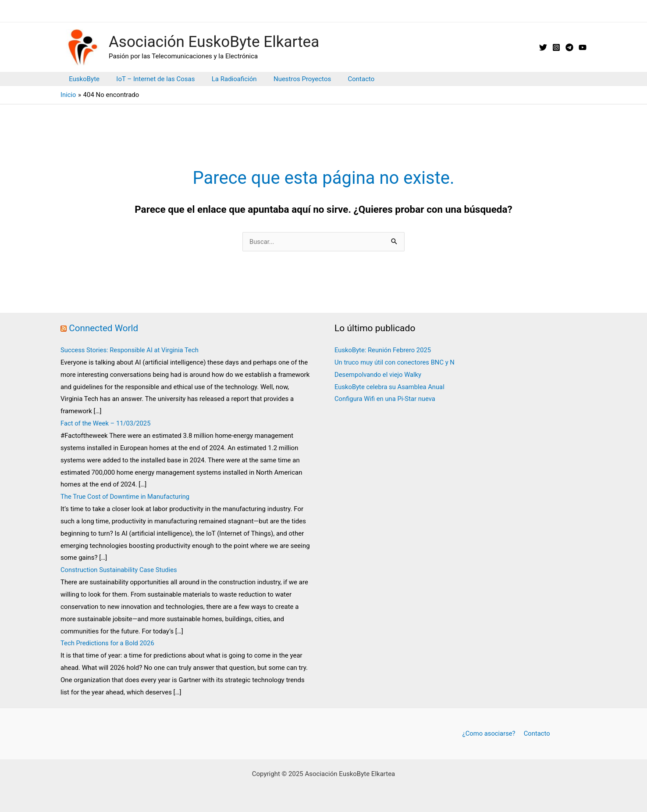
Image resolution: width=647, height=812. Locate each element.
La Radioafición (225, 79)
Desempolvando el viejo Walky (379, 375)
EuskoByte (82, 79)
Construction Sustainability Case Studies (120, 570)
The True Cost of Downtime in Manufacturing (126, 497)
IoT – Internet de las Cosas (150, 79)
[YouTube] (583, 47)
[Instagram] (556, 47)
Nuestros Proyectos (290, 79)
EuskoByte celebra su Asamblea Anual (390, 387)
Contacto (345, 79)
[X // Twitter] (543, 47)
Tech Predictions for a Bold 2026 (108, 643)
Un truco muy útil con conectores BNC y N (395, 362)
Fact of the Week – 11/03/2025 (106, 423)
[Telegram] (569, 47)
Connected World (104, 328)
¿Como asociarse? (489, 733)
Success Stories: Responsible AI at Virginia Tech (131, 350)
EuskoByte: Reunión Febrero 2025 (384, 350)
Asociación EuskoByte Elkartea (214, 42)
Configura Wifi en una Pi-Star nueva (386, 399)
